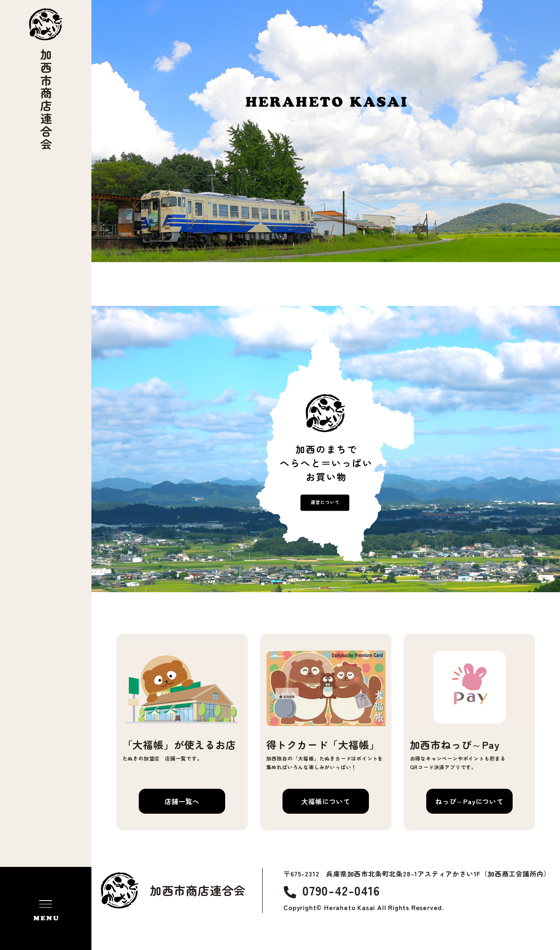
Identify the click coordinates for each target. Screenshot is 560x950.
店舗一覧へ (182, 801)
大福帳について (326, 801)
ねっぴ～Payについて (469, 801)
